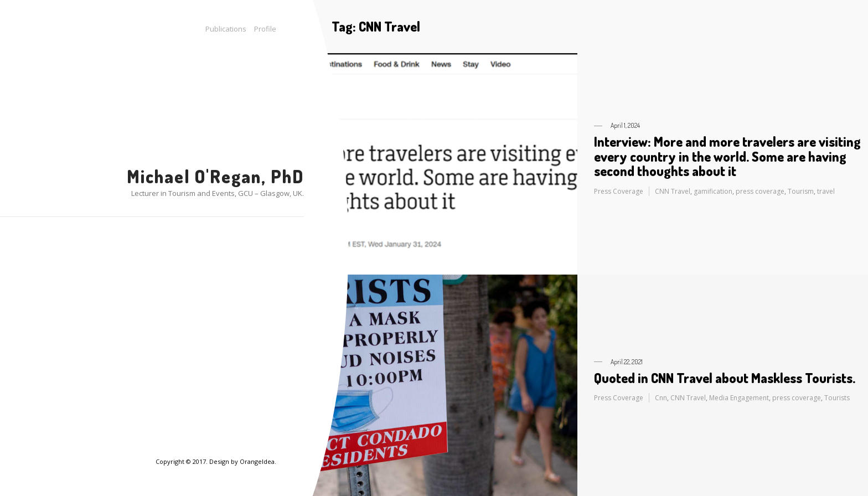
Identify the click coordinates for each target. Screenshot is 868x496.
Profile (265, 29)
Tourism (801, 191)
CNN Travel (673, 191)
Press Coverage (619, 191)
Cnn (661, 398)
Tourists (837, 398)
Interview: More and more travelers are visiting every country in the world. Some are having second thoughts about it (727, 156)
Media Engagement (739, 398)
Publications (226, 29)
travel (826, 191)
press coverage (760, 191)
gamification (713, 191)
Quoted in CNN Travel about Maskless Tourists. (725, 378)
